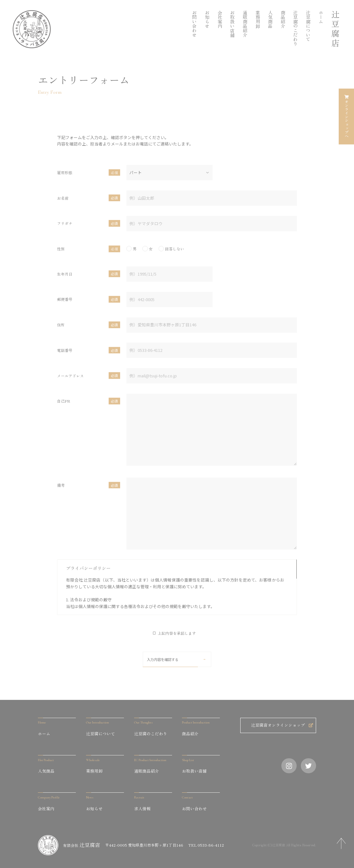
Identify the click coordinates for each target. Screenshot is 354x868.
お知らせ (207, 19)
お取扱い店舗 (232, 24)
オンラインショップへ (347, 116)
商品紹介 (283, 19)
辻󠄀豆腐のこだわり (295, 28)
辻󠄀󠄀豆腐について (308, 26)
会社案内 (220, 19)
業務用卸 (258, 19)
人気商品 (270, 19)
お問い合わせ (194, 24)
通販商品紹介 (245, 24)
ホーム (321, 17)
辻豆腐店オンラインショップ (282, 725)
